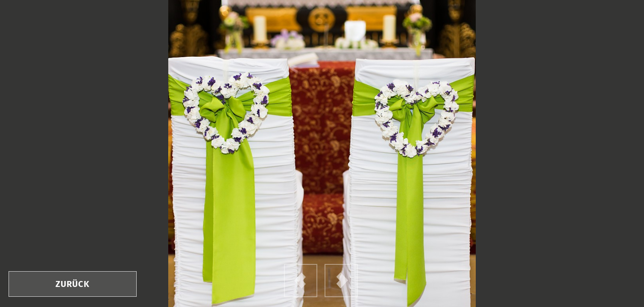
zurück (73, 284)
